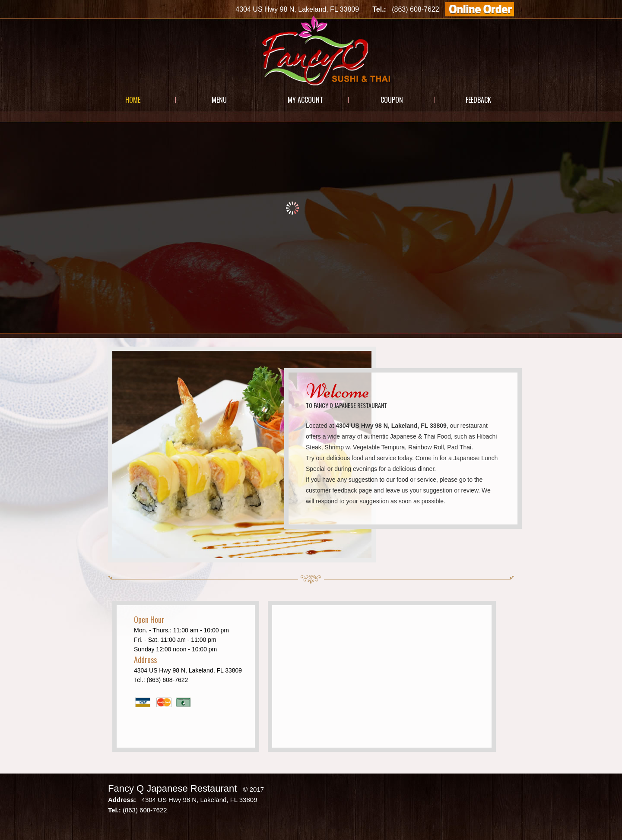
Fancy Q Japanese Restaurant (172, 788)
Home (133, 100)
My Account (305, 100)
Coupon (392, 100)
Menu (219, 100)
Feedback (478, 100)
